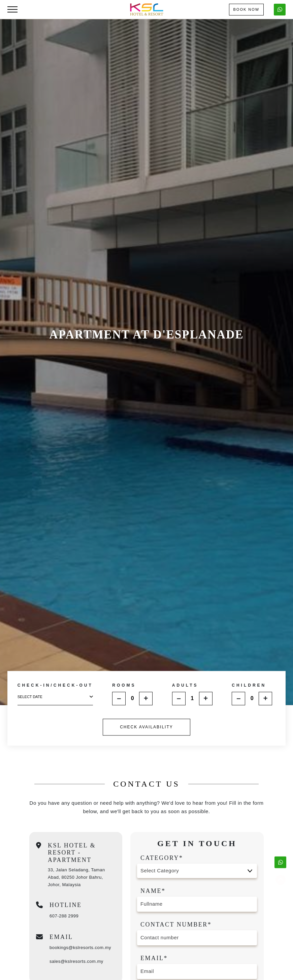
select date (55, 697)
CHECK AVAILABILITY (146, 727)
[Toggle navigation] (12, 9)
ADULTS (185, 685)
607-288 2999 (64, 916)
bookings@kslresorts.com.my (80, 948)
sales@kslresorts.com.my (76, 961)
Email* (154, 958)
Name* (153, 891)
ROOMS (124, 685)
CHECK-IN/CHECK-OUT (55, 686)
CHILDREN (249, 685)
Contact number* (176, 924)
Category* (162, 858)
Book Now (247, 9)
